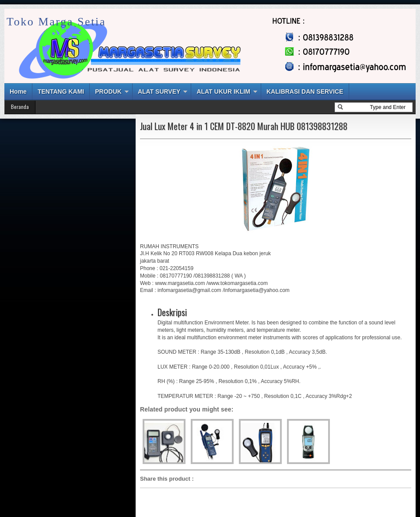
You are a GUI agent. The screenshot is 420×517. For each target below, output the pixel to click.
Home (18, 91)
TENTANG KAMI (61, 91)
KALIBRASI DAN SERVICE (305, 91)
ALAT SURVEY (159, 91)
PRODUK (108, 91)
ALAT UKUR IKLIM (223, 91)
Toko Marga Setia (56, 22)
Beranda (20, 107)
